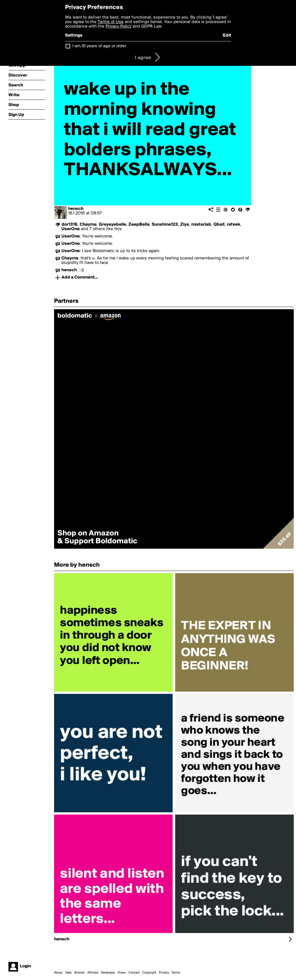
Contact (134, 973)
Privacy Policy (119, 26)
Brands (80, 973)
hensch (76, 209)
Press (122, 973)
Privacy (164, 973)
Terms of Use (111, 22)
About (58, 973)
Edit (227, 35)
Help (68, 973)
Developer (108, 973)
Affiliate (93, 973)
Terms (176, 973)
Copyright (149, 973)
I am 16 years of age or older (99, 46)
